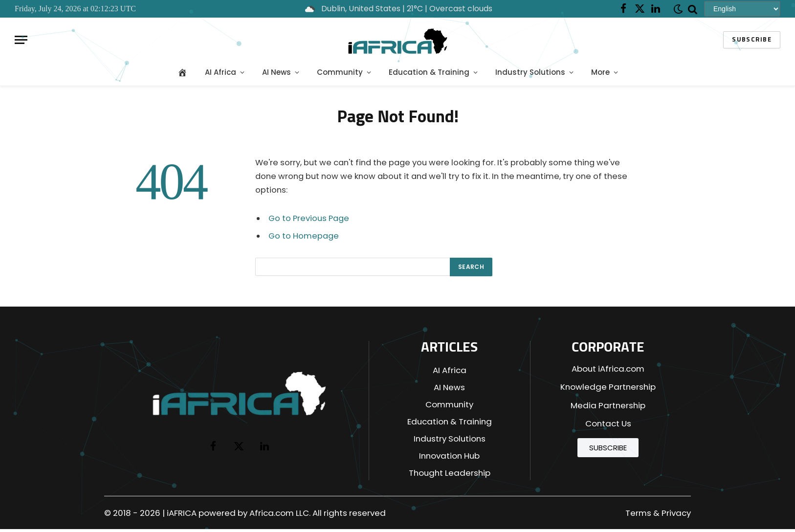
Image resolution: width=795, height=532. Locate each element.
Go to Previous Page (309, 218)
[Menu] (21, 40)
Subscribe (752, 40)
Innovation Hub (449, 456)
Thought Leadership (450, 473)
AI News (276, 72)
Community (340, 72)
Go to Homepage (304, 236)
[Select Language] (742, 9)
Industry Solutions (530, 72)
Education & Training (429, 72)
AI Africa (221, 72)
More (600, 72)
